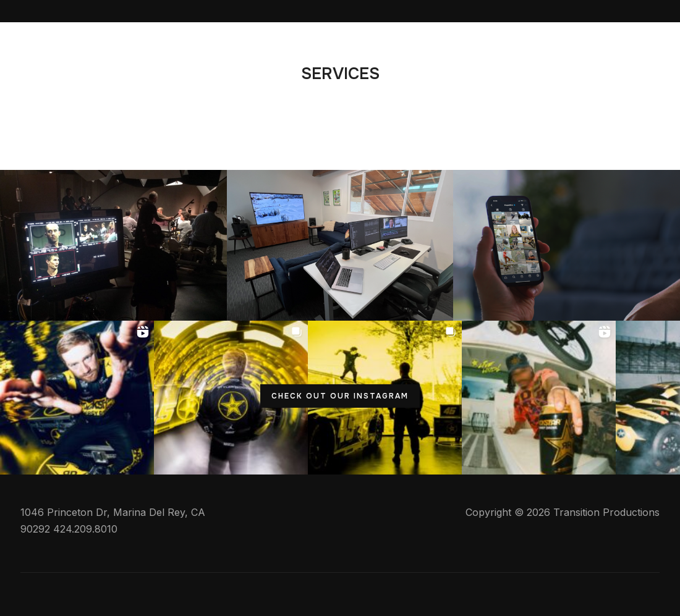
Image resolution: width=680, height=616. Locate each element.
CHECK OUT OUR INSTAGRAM (340, 395)
